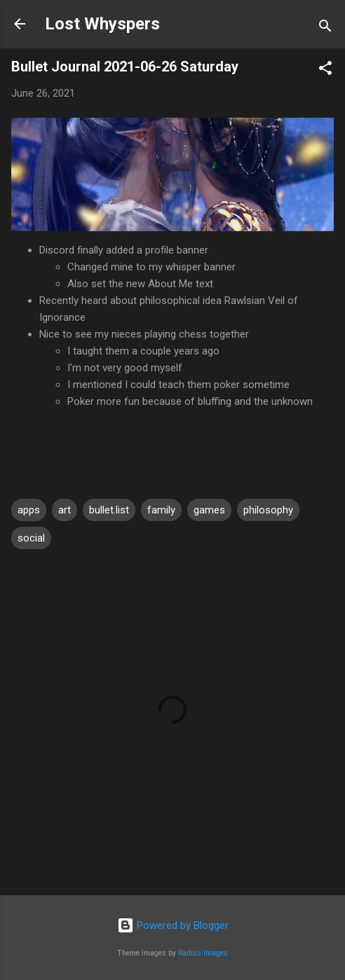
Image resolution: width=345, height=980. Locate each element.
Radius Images (203, 953)
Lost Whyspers (102, 24)
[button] (325, 70)
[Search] (325, 28)
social (31, 538)
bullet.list (109, 510)
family (161, 510)
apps (29, 510)
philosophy (268, 510)
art (65, 510)
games (209, 510)
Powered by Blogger (173, 925)
